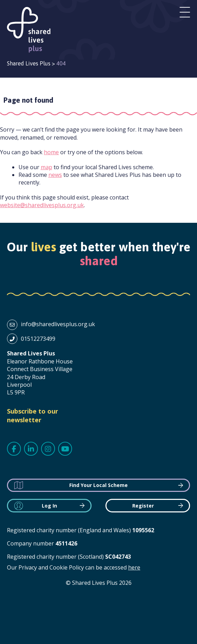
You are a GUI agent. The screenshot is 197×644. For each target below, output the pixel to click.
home (51, 152)
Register (143, 506)
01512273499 (38, 339)
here (134, 567)
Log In (49, 506)
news (55, 175)
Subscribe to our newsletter (33, 415)
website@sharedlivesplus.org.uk (42, 205)
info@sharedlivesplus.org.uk (58, 324)
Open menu (185, 12)
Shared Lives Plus (29, 30)
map (46, 167)
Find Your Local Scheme (98, 485)
